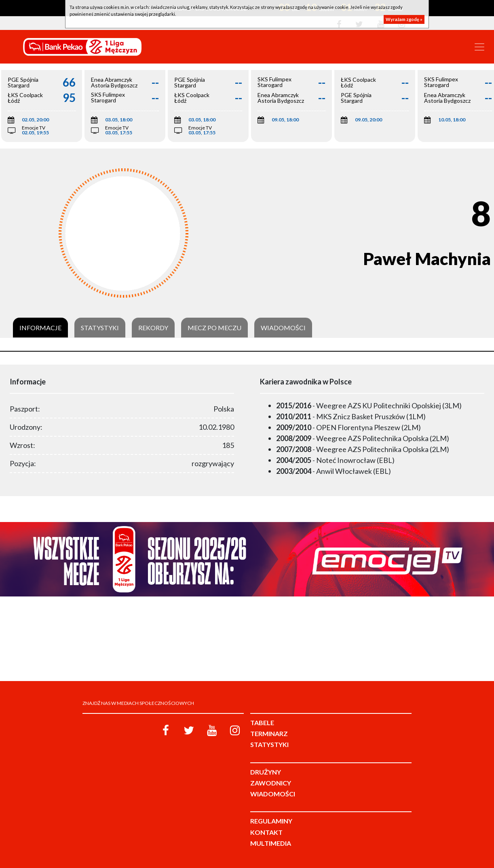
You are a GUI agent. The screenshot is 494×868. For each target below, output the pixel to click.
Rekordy (153, 328)
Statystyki (100, 328)
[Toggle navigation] (479, 47)
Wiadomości (283, 328)
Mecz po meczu (214, 328)
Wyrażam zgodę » (404, 19)
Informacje (40, 328)
